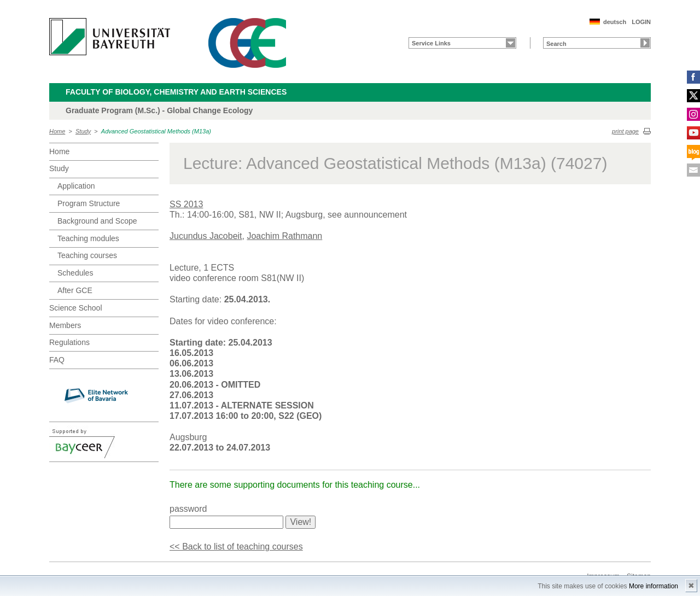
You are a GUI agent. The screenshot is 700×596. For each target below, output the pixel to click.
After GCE (75, 290)
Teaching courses (87, 255)
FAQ (57, 360)
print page (625, 131)
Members (65, 325)
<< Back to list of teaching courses (236, 547)
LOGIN (641, 22)
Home (57, 131)
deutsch (615, 22)
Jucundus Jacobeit (206, 236)
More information (654, 586)
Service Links (431, 43)
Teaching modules (88, 238)
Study (83, 131)
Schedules (75, 273)
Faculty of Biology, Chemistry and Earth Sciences (176, 92)
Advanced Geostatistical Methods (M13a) (156, 131)
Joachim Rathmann (284, 236)
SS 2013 (186, 204)
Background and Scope (97, 221)
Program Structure (89, 203)
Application (76, 186)
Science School (76, 308)
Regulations (69, 342)
